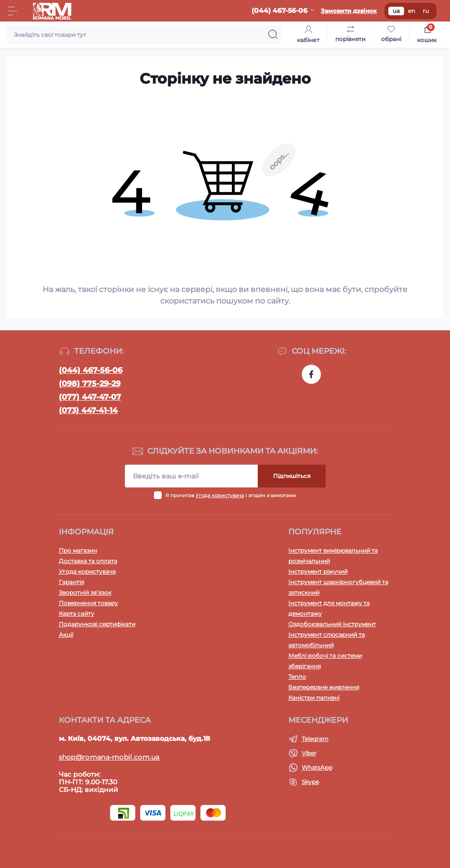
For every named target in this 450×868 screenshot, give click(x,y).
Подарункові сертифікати (97, 624)
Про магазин (78, 550)
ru (426, 11)
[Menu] (12, 11)
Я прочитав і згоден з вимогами (231, 495)
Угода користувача (220, 495)
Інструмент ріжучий (318, 571)
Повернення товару (88, 603)
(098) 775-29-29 (90, 384)
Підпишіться (292, 476)
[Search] (273, 34)
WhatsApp (317, 767)
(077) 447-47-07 (90, 397)
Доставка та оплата (88, 561)
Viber (309, 753)
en (412, 11)
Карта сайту (77, 613)
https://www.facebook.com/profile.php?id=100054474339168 (311, 374)
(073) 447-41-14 (88, 410)
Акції (66, 635)
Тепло (297, 677)
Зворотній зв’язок (85, 592)
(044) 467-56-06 (91, 370)
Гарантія (71, 582)
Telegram (315, 739)
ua (396, 11)
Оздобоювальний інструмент (332, 624)
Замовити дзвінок (349, 11)
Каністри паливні (314, 698)
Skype (310, 782)
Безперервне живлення (324, 687)
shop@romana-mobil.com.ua (109, 757)
